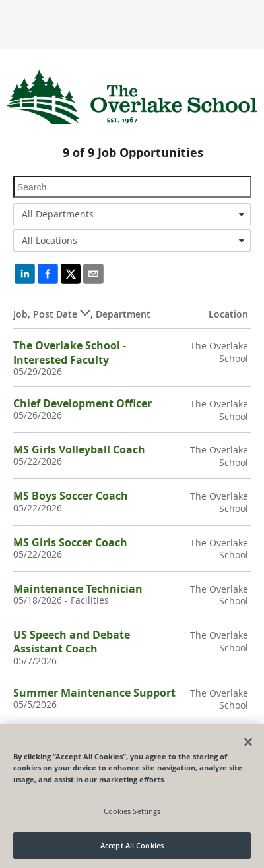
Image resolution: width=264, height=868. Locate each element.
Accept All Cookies (132, 845)
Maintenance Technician (78, 589)
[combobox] (132, 214)
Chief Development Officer (82, 403)
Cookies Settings (132, 811)
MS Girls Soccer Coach (70, 542)
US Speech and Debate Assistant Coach (72, 642)
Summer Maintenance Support (94, 693)
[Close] (248, 742)
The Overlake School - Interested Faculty (70, 352)
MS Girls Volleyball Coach (79, 449)
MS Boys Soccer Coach (71, 496)
